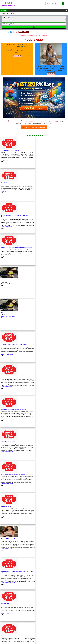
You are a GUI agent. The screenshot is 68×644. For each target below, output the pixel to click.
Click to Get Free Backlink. (14, 600)
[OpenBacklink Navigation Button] (66, 11)
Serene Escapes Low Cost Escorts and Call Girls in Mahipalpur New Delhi (34, 636)
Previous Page (12, 592)
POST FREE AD (23, 32)
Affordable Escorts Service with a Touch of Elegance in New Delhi (34, 617)
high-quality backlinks (38, 122)
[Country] (34, 18)
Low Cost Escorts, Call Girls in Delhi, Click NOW (34, 36)
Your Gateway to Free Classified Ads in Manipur (41, 633)
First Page (4, 592)
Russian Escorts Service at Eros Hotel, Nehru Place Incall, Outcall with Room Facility (34, 621)
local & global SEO (52, 122)
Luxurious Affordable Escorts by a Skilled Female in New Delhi (50, 630)
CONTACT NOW (17, 56)
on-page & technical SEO (25, 122)
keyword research (13, 122)
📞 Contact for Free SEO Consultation (34, 127)
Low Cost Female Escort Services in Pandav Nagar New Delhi (27, 627)
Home (4, 11)
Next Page (20, 592)
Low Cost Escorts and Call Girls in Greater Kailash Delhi (17, 630)
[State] (34, 21)
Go (34, 27)
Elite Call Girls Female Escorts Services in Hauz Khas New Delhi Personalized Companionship (34, 624)
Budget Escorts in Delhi (21, 633)
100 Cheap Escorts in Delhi (52, 627)
